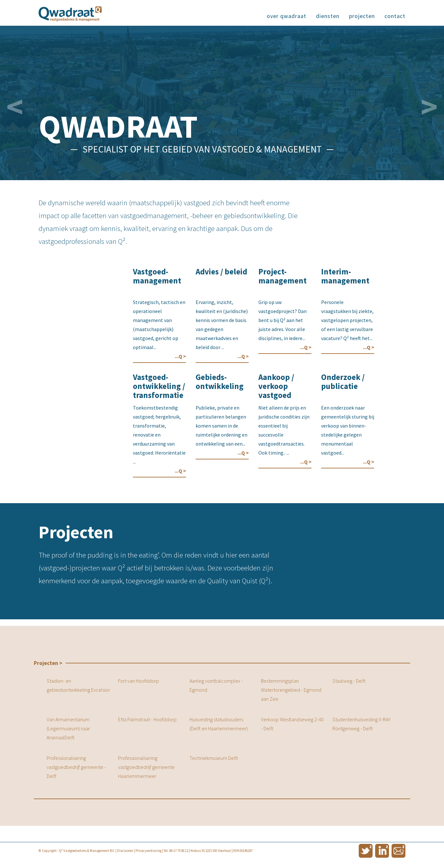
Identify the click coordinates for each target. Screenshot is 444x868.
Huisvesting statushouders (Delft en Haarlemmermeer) (219, 724)
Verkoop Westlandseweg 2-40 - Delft (292, 724)
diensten (328, 16)
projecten (362, 16)
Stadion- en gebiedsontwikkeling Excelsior (78, 685)
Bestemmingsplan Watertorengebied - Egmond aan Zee (291, 690)
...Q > (180, 356)
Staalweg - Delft (349, 681)
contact (395, 16)
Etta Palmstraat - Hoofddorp (147, 719)
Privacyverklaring (148, 851)
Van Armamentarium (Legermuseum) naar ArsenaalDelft (68, 728)
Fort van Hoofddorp (139, 681)
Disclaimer (125, 851)
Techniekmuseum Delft (214, 758)
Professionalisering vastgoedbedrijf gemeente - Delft (76, 767)
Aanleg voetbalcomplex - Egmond (216, 685)
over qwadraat (287, 16)
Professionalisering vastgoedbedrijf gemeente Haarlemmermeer (146, 767)
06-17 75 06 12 (179, 851)
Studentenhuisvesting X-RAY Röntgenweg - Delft (361, 724)
